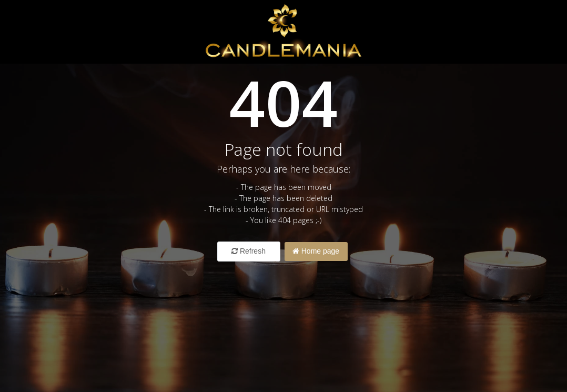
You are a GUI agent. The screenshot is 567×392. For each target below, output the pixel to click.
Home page (316, 251)
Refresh (249, 251)
